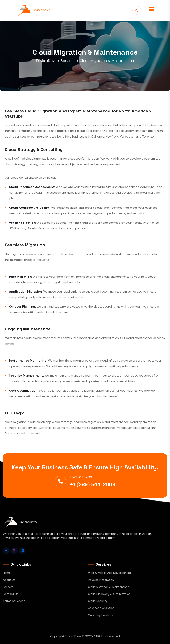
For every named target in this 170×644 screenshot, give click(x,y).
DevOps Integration (101, 580)
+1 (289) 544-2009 (93, 484)
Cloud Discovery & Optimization (109, 594)
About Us (9, 580)
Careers (8, 587)
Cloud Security (98, 601)
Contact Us (11, 594)
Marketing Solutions (101, 615)
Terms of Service (14, 601)
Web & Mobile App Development (110, 573)
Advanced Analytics (101, 608)
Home (7, 573)
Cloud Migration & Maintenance (109, 587)
